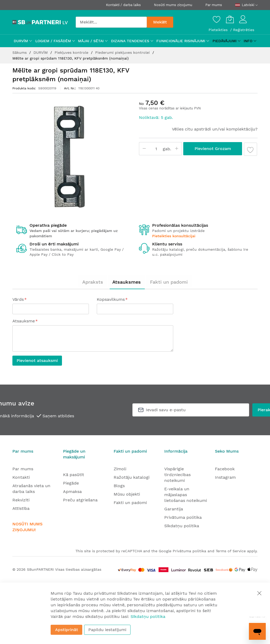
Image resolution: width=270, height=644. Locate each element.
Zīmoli (120, 469)
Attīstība (21, 508)
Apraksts (93, 282)
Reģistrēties (244, 30)
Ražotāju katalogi (132, 477)
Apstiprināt (67, 630)
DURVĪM (41, 52)
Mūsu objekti (127, 494)
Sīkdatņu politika (182, 526)
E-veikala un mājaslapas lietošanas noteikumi (186, 495)
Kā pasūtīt (74, 475)
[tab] (93, 282)
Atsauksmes (127, 282)
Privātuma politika (183, 517)
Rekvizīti (21, 500)
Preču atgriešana (80, 500)
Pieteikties (219, 30)
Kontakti (21, 477)
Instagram (225, 477)
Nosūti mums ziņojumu (173, 5)
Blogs (119, 486)
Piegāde (71, 483)
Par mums (214, 5)
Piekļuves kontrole (72, 52)
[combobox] (111, 22)
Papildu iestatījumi (107, 630)
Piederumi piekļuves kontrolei (123, 52)
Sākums (20, 52)
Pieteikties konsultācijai (174, 236)
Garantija (174, 509)
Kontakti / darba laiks (123, 5)
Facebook (225, 469)
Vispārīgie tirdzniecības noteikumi (177, 475)
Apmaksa (72, 492)
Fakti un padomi (169, 282)
